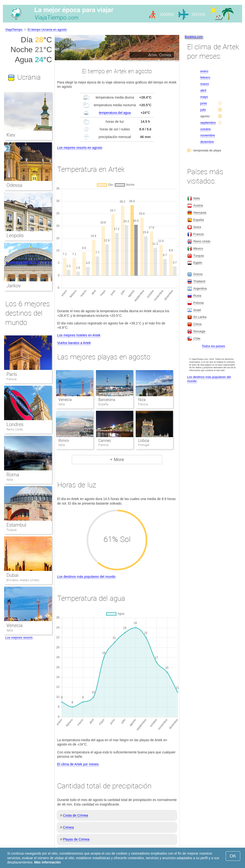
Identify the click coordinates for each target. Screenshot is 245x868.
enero (204, 71)
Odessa (14, 185)
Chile (197, 338)
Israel (197, 310)
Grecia (198, 274)
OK (233, 856)
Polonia (198, 303)
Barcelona (107, 400)
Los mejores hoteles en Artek (79, 335)
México (198, 248)
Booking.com (194, 37)
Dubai (12, 575)
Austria (198, 205)
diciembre (207, 142)
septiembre (208, 123)
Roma (13, 475)
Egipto (198, 263)
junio (203, 103)
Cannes (105, 441)
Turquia (11, 530)
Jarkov (14, 286)
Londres (15, 424)
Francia (11, 379)
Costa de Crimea (75, 815)
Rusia (197, 296)
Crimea (68, 827)
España (199, 220)
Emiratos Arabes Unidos (23, 580)
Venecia (65, 400)
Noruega (199, 331)
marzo (205, 84)
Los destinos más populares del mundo (86, 577)
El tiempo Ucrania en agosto (47, 30)
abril (203, 90)
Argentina (200, 288)
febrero (205, 77)
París (12, 374)
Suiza (197, 227)
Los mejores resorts (19, 637)
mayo (204, 97)
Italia (10, 480)
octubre (205, 129)
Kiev (11, 135)
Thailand (199, 281)
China (197, 324)
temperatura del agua (115, 113)
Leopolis (15, 235)
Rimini (64, 441)
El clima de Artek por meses (78, 764)
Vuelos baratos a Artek (74, 343)
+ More (117, 459)
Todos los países (214, 346)
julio (203, 110)
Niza (142, 400)
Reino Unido (15, 429)
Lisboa (144, 441)
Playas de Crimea (76, 839)
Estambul (16, 525)
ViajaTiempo (14, 30)
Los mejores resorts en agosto (80, 148)
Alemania (200, 213)
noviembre (208, 135)
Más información (47, 862)
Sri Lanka (200, 317)
